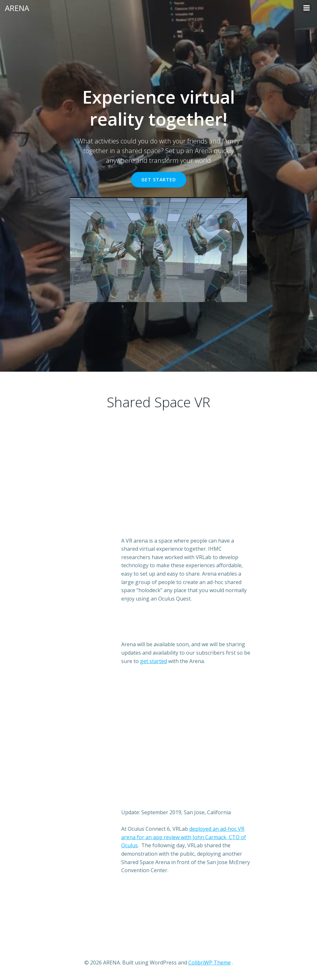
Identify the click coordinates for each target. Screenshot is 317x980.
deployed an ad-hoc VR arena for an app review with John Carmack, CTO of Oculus (184, 837)
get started (153, 661)
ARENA (17, 8)
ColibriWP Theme (210, 963)
